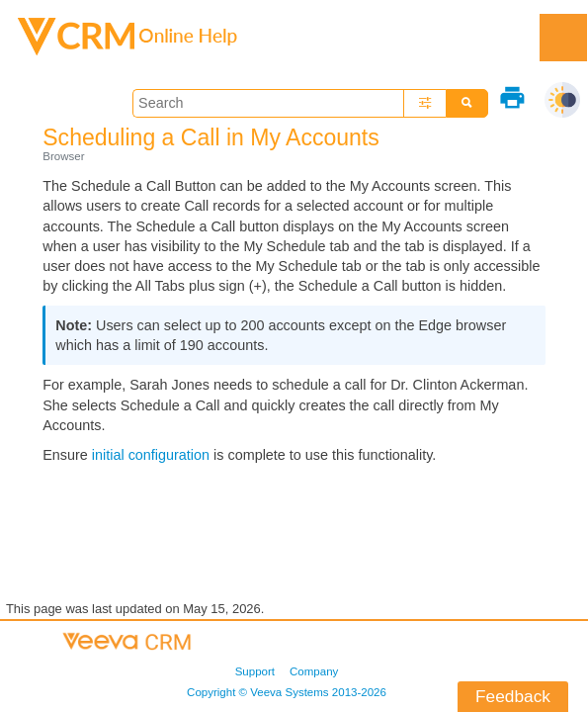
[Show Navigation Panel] (563, 38)
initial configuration (151, 455)
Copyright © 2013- (287, 692)
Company (314, 671)
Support (255, 671)
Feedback (513, 696)
